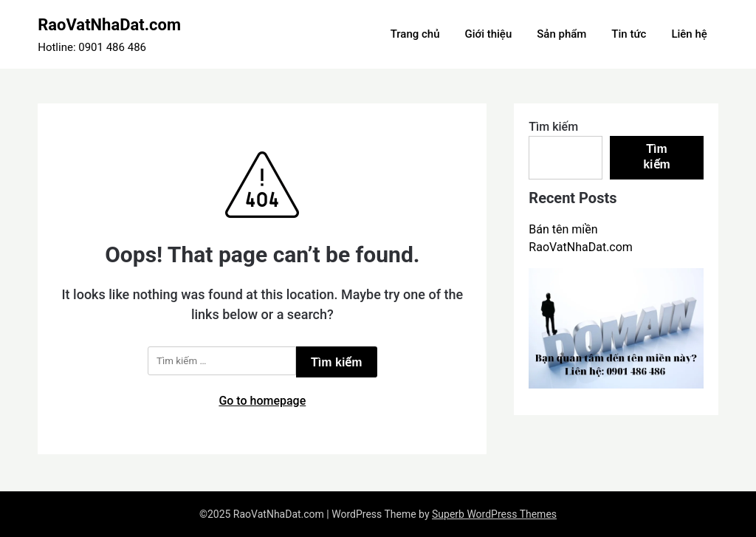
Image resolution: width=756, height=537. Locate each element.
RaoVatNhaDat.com (109, 25)
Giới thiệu (488, 34)
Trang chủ (415, 34)
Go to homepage (262, 401)
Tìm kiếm (553, 127)
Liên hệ (689, 34)
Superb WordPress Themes (494, 514)
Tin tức (629, 34)
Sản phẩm (561, 34)
